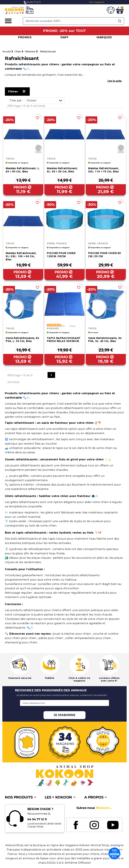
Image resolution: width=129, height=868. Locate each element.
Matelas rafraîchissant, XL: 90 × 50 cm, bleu (62, 170)
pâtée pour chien (51, 638)
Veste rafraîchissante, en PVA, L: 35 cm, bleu (23, 340)
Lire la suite (115, 81)
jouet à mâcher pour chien (72, 634)
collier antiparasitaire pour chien (89, 638)
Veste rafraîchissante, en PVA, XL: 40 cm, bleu (105, 340)
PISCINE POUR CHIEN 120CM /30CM (61, 255)
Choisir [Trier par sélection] (46, 100)
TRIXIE (10, 159)
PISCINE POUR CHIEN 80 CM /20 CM (105, 255)
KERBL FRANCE (57, 243)
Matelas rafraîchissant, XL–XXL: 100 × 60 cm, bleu (21, 256)
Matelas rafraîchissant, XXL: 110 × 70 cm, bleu (104, 170)
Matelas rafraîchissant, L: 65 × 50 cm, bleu (23, 170)
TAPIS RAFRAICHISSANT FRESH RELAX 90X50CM (64, 340)
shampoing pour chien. (21, 642)
